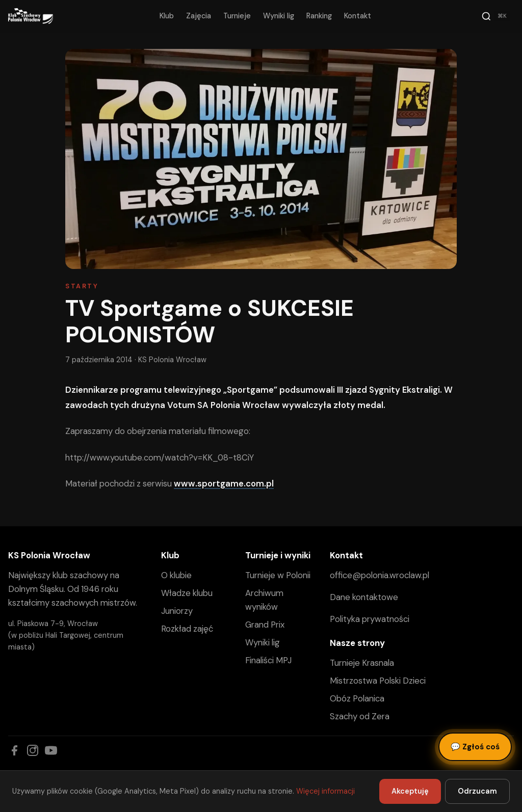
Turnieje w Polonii (278, 575)
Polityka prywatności (370, 619)
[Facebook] (14, 750)
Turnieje (237, 16)
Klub (167, 16)
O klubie (176, 575)
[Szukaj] (495, 16)
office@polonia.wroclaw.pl (380, 575)
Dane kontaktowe (364, 597)
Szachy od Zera (360, 716)
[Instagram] (33, 750)
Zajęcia (199, 16)
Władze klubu (187, 593)
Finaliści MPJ (268, 660)
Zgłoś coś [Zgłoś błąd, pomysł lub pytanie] (475, 747)
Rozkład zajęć (187, 629)
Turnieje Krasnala (362, 663)
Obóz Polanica (357, 698)
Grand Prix (265, 625)
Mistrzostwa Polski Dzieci (378, 681)
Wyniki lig (279, 16)
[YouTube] (51, 750)
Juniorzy (177, 611)
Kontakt (358, 16)
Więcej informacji (325, 791)
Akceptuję (410, 791)
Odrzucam (477, 791)
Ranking (319, 16)
